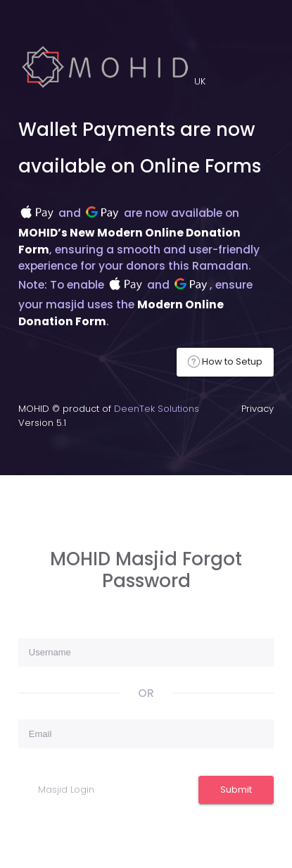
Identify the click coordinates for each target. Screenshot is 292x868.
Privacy (258, 409)
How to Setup (225, 362)
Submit (236, 790)
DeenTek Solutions (157, 409)
